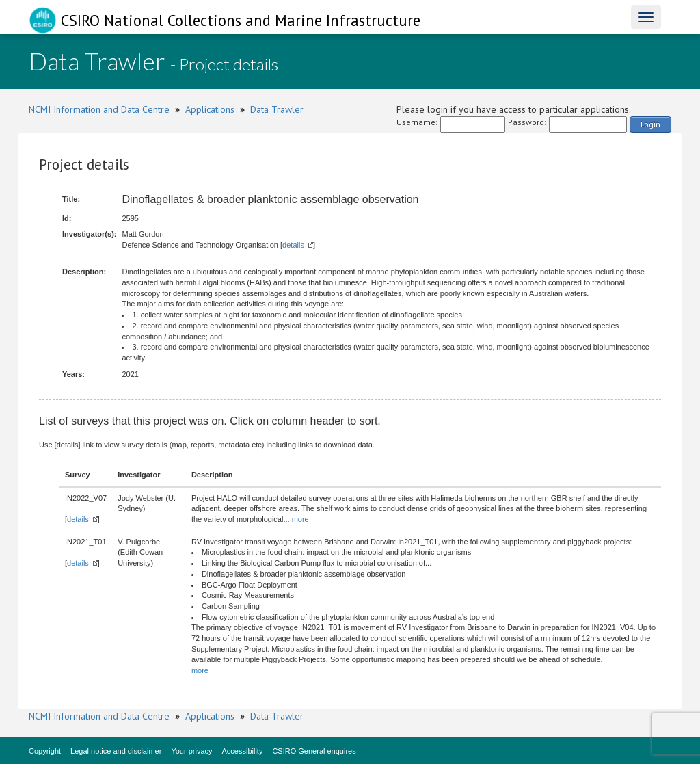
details (293, 245)
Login (650, 124)
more (300, 519)
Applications (210, 109)
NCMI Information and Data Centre (99, 109)
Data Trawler (277, 109)
